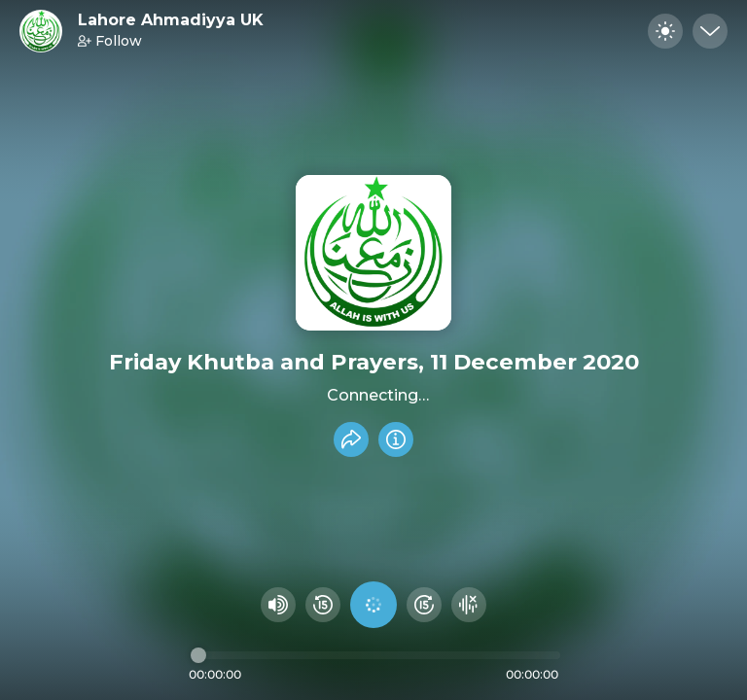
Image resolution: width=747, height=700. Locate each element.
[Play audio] (373, 605)
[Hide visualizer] (469, 605)
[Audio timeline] (375, 655)
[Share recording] (351, 439)
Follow (110, 41)
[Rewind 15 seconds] (323, 605)
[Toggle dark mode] (665, 31)
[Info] (396, 439)
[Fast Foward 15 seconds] (424, 605)
